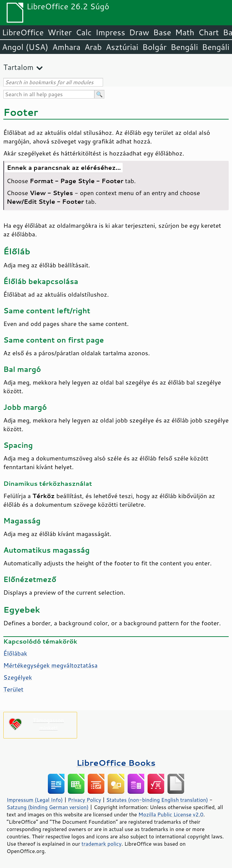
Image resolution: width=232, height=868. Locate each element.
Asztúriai (122, 47)
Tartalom (18, 67)
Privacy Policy (84, 800)
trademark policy (101, 844)
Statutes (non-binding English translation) (157, 800)
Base (162, 32)
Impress (111, 32)
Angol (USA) (25, 47)
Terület (13, 689)
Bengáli (184, 47)
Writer (59, 32)
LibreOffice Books (116, 763)
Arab (93, 47)
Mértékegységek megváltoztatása (51, 665)
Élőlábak (15, 653)
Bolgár (154, 47)
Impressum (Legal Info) (35, 800)
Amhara (66, 47)
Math (185, 32)
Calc (84, 32)
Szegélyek (18, 677)
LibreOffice (23, 32)
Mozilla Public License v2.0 (171, 814)
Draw (139, 32)
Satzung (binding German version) (48, 807)
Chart (208, 32)
